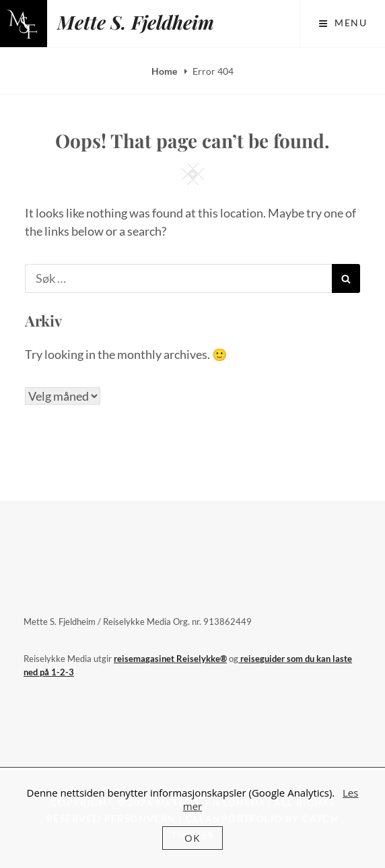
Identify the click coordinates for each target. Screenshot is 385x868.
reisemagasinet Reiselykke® (170, 659)
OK (193, 838)
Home (165, 71)
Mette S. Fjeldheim (136, 22)
